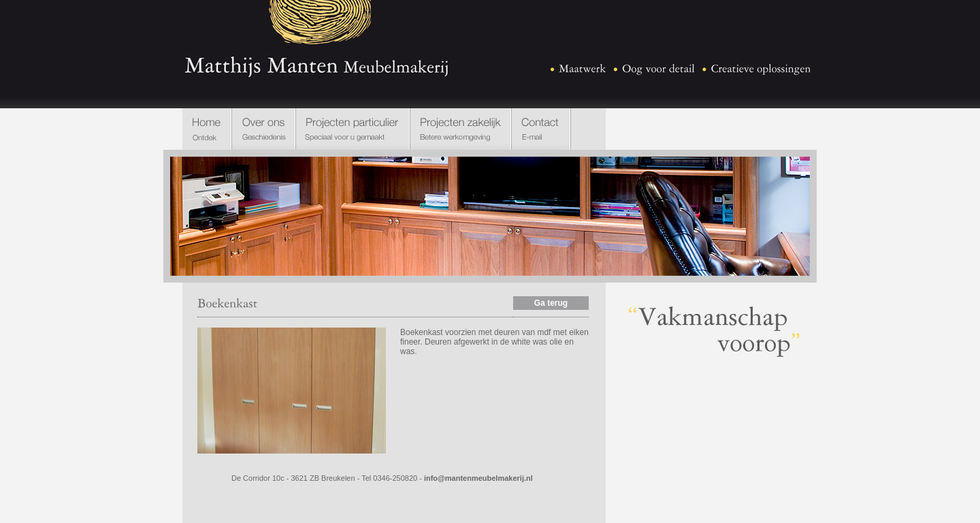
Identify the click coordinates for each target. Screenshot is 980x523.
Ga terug (551, 303)
